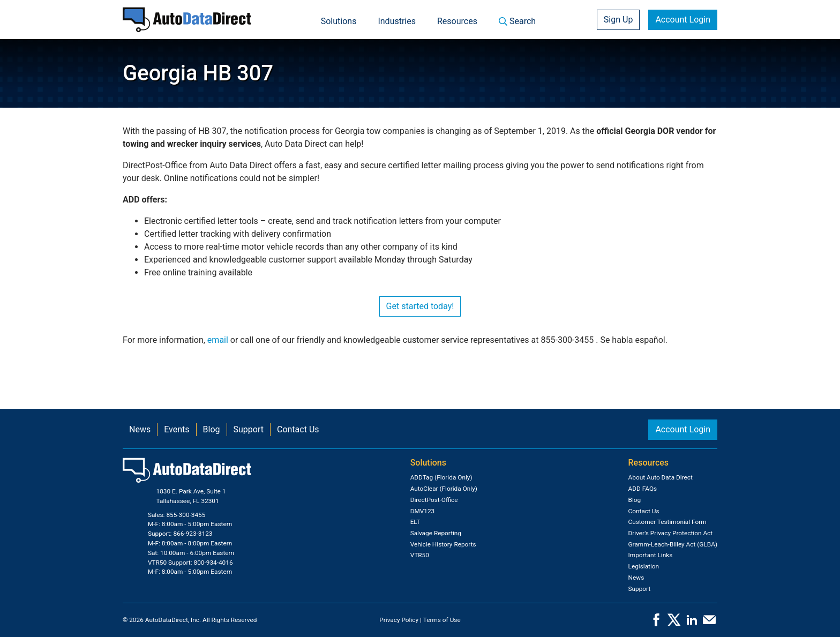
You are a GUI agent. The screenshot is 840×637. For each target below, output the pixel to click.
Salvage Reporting (436, 533)
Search (517, 21)
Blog (212, 429)
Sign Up (618, 20)
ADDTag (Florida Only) (441, 477)
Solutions (339, 21)
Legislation (644, 566)
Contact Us (298, 429)
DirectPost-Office (434, 500)
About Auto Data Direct (661, 477)
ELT (415, 522)
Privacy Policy (399, 620)
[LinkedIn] (692, 623)
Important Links (651, 555)
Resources (457, 21)
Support (249, 429)
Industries (397, 21)
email (218, 340)
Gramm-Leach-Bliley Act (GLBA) (673, 544)
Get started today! (420, 306)
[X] (674, 623)
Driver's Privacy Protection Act (671, 533)
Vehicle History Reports (443, 544)
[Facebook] (656, 623)
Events (177, 429)
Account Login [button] (683, 20)
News (140, 429)
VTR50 (420, 555)
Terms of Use (442, 620)
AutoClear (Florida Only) (444, 489)
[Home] (187, 20)
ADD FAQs (643, 489)
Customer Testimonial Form (667, 522)
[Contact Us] (709, 623)
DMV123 (423, 511)
